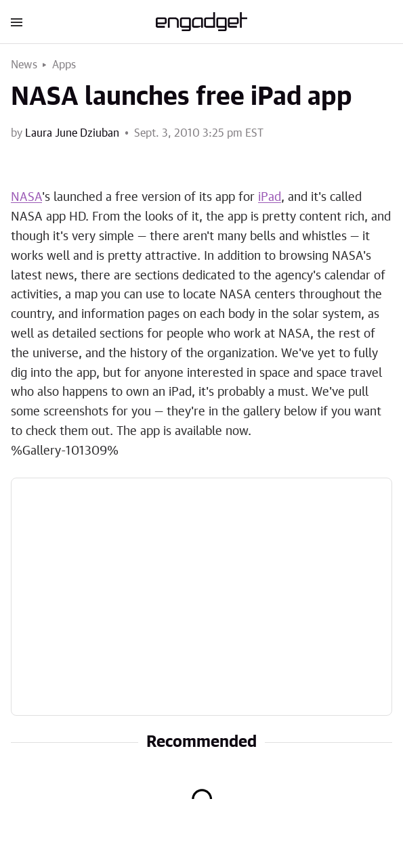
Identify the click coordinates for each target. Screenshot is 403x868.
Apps (64, 65)
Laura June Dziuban (72, 133)
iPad (270, 198)
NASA (26, 198)
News (24, 65)
